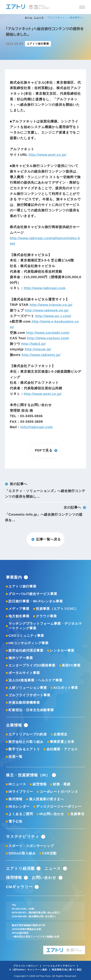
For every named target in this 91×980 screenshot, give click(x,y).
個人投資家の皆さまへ (46, 799)
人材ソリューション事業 (28, 688)
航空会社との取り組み (26, 742)
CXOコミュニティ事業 (26, 636)
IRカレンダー (19, 806)
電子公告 (15, 821)
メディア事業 (19, 609)
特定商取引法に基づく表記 (67, 970)
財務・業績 (62, 784)
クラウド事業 (46, 616)
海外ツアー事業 (21, 658)
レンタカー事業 (62, 650)
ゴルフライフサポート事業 (29, 695)
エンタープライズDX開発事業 (32, 665)
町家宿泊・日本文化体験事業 (31, 710)
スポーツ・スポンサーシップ (31, 846)
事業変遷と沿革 (62, 742)
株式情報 (15, 799)
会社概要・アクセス (62, 749)
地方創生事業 (19, 616)
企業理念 (60, 734)
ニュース (39, 18)
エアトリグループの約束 (28, 734)
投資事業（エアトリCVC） (57, 609)
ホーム (29, 18)
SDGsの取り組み (22, 853)
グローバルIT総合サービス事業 (33, 594)
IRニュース (17, 784)
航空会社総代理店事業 (26, 650)
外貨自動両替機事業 (24, 703)
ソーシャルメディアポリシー (59, 966)
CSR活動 (49, 853)
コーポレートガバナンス (59, 792)
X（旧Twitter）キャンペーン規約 (28, 970)
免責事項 (77, 814)
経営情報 (40, 784)
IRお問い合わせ (52, 814)
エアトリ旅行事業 (22, 586)
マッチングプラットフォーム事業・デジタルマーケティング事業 (45, 626)
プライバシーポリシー (26, 966)
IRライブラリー (21, 792)
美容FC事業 (71, 665)
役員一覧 (15, 757)
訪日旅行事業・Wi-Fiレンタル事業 (36, 601)
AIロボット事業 (66, 688)
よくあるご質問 (21, 814)
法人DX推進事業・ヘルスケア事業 (35, 680)
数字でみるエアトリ (24, 749)
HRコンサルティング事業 (29, 643)
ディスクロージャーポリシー (59, 806)
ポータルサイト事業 (24, 673)
